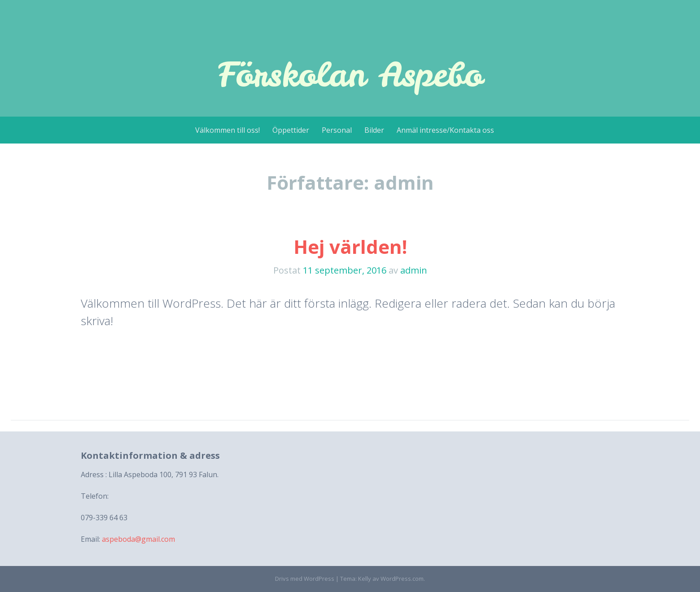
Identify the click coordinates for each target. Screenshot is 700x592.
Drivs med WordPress (305, 579)
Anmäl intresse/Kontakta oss (445, 130)
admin (414, 270)
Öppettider (291, 130)
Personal (337, 130)
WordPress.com (402, 579)
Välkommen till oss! (227, 130)
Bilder (374, 130)
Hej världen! (350, 246)
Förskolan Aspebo (350, 74)
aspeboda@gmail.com (138, 539)
